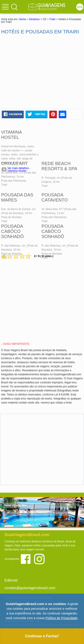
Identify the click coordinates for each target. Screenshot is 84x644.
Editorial (11, 580)
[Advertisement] (42, 72)
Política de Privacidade (61, 618)
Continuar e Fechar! (42, 636)
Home (22, 19)
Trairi (53, 19)
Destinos (34, 19)
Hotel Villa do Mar (15, 505)
